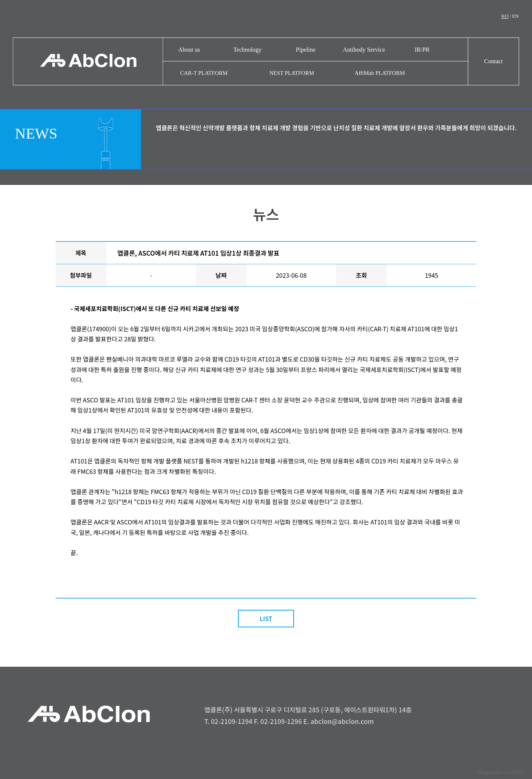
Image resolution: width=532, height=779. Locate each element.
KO (505, 16)
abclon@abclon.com (342, 721)
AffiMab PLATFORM (380, 73)
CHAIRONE (513, 772)
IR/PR (422, 50)
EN (515, 16)
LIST (266, 618)
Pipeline (306, 50)
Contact (493, 61)
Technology (247, 50)
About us (189, 50)
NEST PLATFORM (292, 73)
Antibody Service (364, 50)
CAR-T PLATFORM (204, 73)
